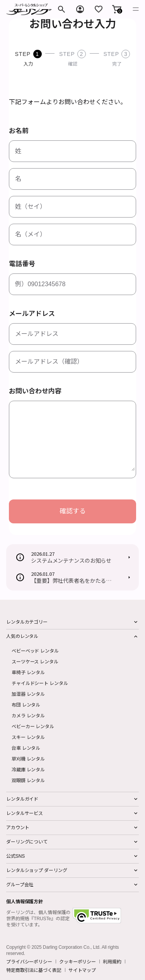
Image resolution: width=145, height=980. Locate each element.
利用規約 (112, 961)
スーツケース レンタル (35, 661)
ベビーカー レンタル (33, 726)
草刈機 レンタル (28, 758)
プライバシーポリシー (29, 961)
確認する (73, 511)
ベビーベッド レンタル (35, 650)
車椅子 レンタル (28, 672)
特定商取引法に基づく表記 (34, 970)
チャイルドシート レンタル (40, 683)
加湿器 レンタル (28, 694)
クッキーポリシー (78, 961)
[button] (117, 9)
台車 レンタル (26, 748)
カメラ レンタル (28, 715)
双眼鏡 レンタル (28, 780)
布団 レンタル (26, 704)
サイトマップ (82, 970)
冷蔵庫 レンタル (28, 769)
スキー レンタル (28, 737)
